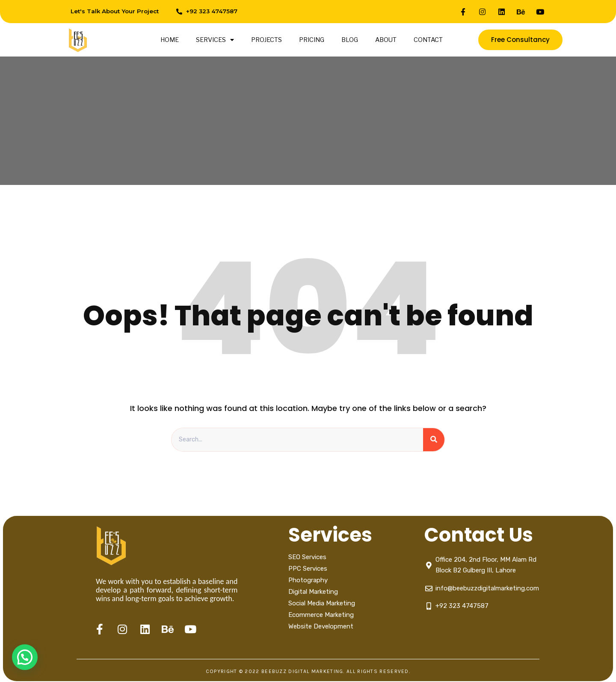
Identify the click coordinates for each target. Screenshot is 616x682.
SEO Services (307, 557)
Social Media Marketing (323, 604)
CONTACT (428, 40)
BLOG (350, 40)
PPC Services (308, 569)
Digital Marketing (313, 592)
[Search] (434, 440)
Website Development (321, 627)
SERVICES (215, 40)
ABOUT (386, 40)
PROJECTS (267, 40)
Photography (308, 581)
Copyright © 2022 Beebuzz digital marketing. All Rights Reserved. (308, 672)
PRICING (312, 40)
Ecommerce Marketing (321, 615)
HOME (170, 40)
